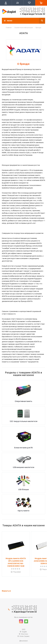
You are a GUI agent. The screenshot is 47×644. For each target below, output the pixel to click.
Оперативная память (23, 401)
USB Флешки (24, 489)
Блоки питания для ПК (23, 448)
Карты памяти (24, 511)
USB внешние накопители (24, 467)
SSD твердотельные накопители (24, 421)
